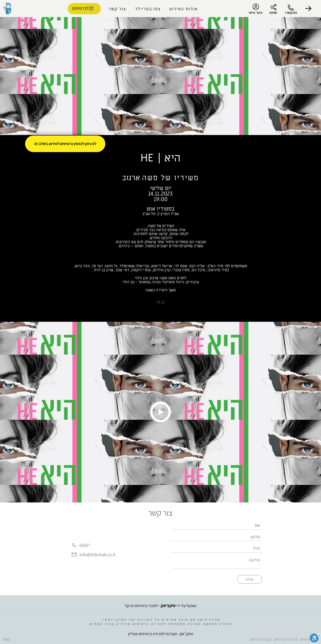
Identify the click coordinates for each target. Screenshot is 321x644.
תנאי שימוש (309, 639)
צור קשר (117, 9)
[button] (308, 9)
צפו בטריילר (148, 9)
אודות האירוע (184, 9)
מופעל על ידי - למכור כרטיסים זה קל (161, 606)
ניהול (7, 639)
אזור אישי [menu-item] (256, 9)
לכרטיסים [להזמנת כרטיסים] (80, 8)
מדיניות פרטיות (286, 639)
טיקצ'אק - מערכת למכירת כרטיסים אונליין (160, 634)
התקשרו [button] (291, 12)
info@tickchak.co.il (97, 555)
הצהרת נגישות (260, 639)
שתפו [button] (273, 12)
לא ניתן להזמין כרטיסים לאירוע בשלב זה (65, 144)
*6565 (85, 545)
